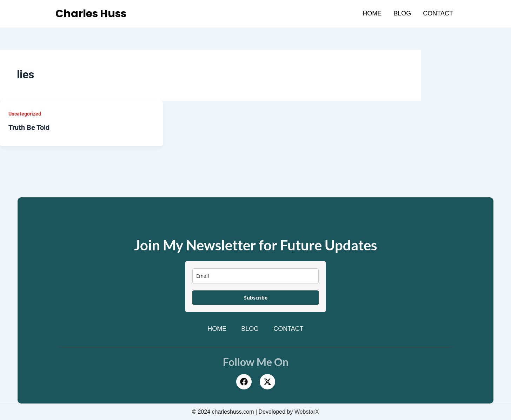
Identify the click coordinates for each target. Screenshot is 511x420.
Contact (438, 13)
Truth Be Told (29, 127)
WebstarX (307, 412)
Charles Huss (91, 14)
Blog (402, 13)
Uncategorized (25, 114)
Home (372, 13)
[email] (255, 276)
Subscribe (256, 298)
